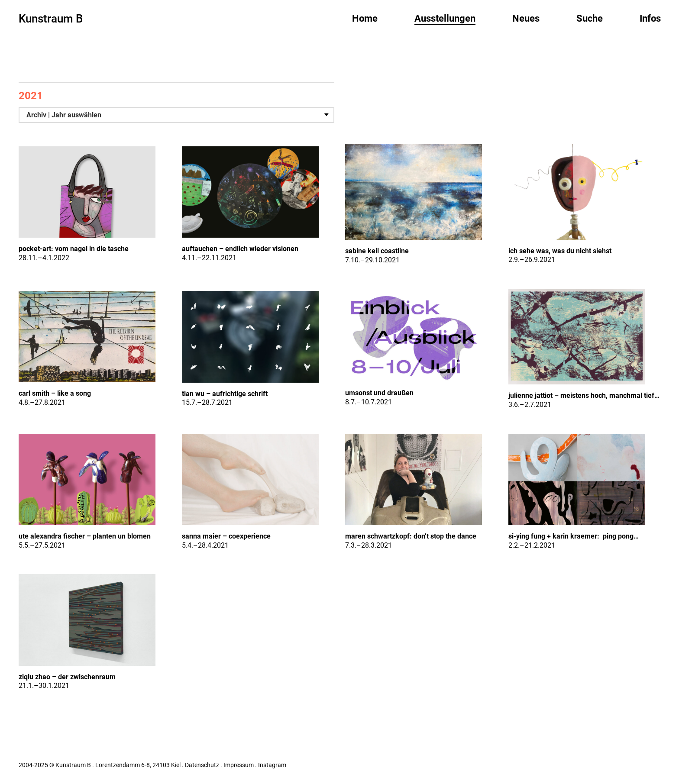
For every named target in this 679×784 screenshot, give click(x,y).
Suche (590, 18)
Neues (526, 18)
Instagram (272, 765)
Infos (650, 18)
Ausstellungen (445, 18)
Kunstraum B (51, 19)
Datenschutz (202, 765)
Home (365, 18)
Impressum (239, 765)
